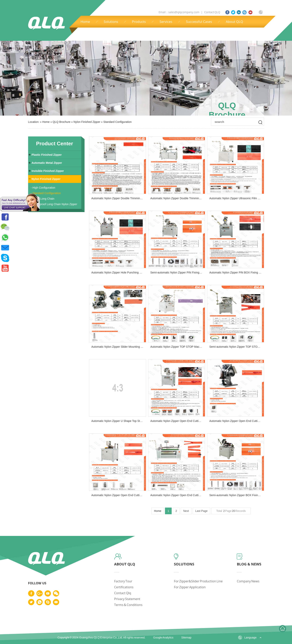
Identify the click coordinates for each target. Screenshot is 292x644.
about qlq (125, 564)
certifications (124, 587)
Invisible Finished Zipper (48, 171)
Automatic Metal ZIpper (47, 163)
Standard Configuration (117, 122)
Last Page (201, 511)
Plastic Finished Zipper (47, 155)
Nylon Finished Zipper (87, 122)
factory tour (123, 581)
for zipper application (190, 587)
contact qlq (123, 593)
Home (85, 22)
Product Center (55, 144)
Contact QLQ (212, 12)
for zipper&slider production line (198, 581)
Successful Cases (199, 22)
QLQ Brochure (62, 122)
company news (248, 581)
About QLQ (234, 22)
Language (251, 638)
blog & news (249, 564)
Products (139, 22)
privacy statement (127, 599)
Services (166, 22)
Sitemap (186, 638)
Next (186, 511)
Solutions (111, 22)
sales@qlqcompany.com (184, 12)
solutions (184, 564)
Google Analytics (163, 638)
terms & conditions (128, 605)
